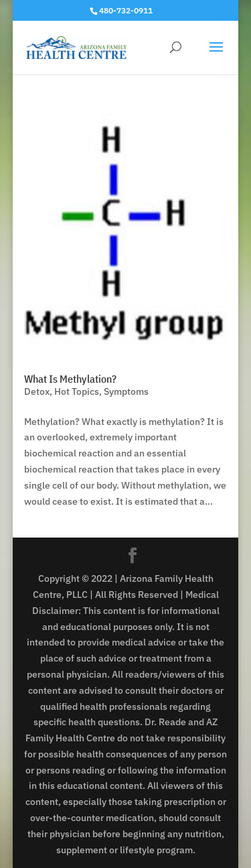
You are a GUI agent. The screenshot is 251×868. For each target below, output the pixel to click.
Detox (37, 391)
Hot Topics (77, 391)
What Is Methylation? (70, 379)
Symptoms (126, 391)
